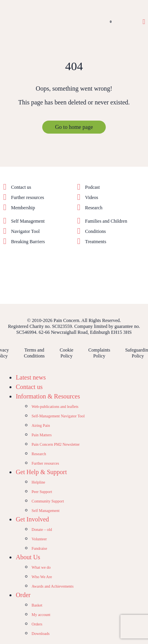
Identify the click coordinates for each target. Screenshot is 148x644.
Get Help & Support (41, 472)
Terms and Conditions (34, 353)
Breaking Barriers (28, 242)
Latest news (31, 377)
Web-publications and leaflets (55, 407)
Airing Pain (41, 425)
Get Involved (32, 519)
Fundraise (39, 548)
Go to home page (74, 127)
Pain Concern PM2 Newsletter (56, 444)
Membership (23, 208)
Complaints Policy (99, 353)
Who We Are (42, 577)
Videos (92, 197)
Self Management (28, 221)
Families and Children (106, 221)
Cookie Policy (67, 353)
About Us (28, 557)
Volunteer (39, 539)
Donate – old (42, 530)
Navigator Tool (25, 231)
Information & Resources (48, 396)
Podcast (93, 187)
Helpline (38, 482)
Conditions (96, 231)
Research (94, 208)
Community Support (48, 501)
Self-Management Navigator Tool (58, 416)
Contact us (21, 187)
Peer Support (42, 492)
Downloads (41, 634)
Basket (37, 605)
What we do (41, 567)
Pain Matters (42, 435)
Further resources (28, 197)
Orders (37, 624)
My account (41, 615)
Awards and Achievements (52, 586)
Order (23, 595)
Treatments (96, 242)
